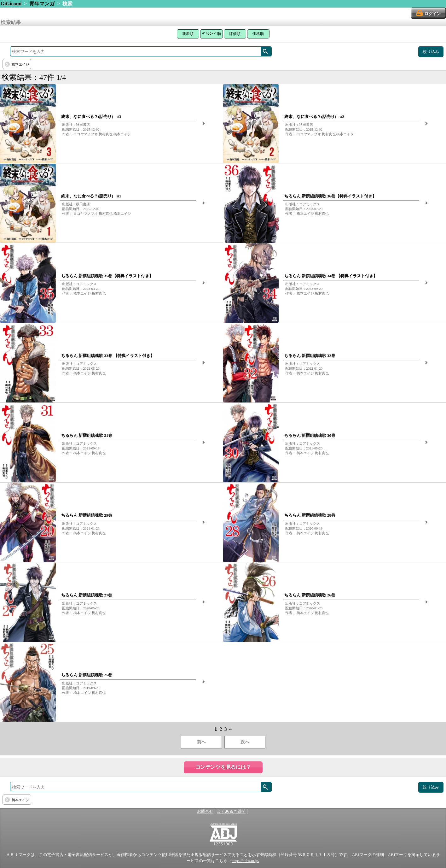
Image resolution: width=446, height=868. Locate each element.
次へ (245, 742)
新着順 (188, 34)
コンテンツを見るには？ (223, 767)
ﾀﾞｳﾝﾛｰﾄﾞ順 (211, 34)
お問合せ (205, 812)
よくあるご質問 (231, 812)
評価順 (235, 34)
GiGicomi (11, 4)
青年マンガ (42, 4)
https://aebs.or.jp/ (246, 861)
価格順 (258, 34)
